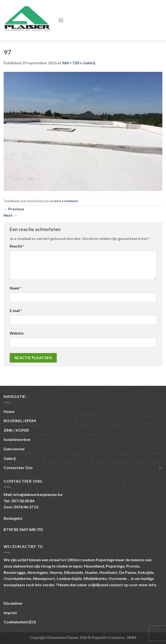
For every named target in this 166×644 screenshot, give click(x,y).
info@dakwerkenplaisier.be (38, 494)
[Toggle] (160, 468)
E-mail (16, 311)
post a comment (66, 201)
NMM (132, 638)
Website (17, 333)
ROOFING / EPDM (20, 421)
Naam (15, 288)
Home (9, 411)
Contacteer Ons (18, 467)
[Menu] (61, 20)
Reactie (17, 246)
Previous (14, 209)
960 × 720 (70, 63)
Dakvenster (14, 449)
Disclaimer (13, 603)
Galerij (89, 63)
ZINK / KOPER (16, 430)
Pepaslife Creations (108, 638)
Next (10, 215)
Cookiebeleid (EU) (20, 622)
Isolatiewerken (17, 439)
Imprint (10, 613)
